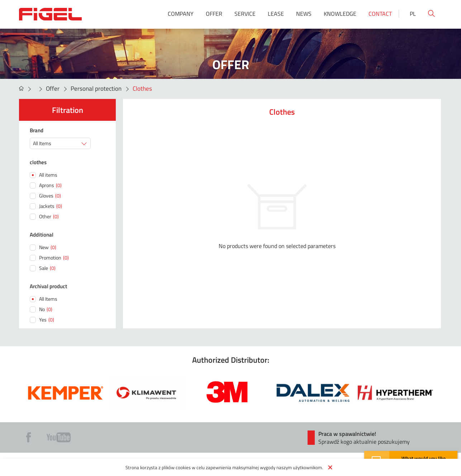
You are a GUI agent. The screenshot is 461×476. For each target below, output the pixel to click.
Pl (413, 14)
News (304, 14)
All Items (48, 299)
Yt (59, 437)
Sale (47, 268)
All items (48, 175)
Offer (214, 14)
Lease (276, 14)
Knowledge (340, 14)
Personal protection (96, 88)
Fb (28, 437)
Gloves (50, 196)
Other (49, 216)
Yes (47, 320)
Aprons (50, 185)
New (48, 247)
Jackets (51, 206)
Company (181, 14)
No (46, 309)
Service (245, 14)
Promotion (54, 258)
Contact (380, 14)
